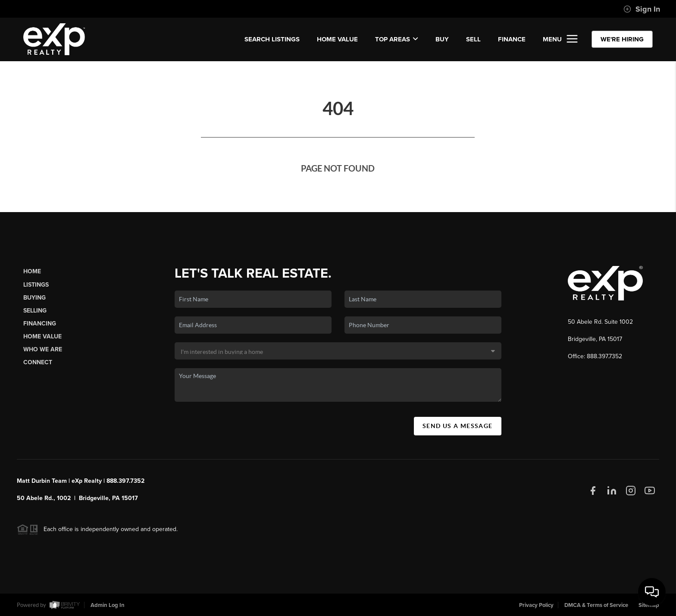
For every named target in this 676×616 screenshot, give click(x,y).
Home (32, 271)
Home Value (337, 39)
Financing (40, 324)
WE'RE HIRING (622, 39)
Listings (36, 285)
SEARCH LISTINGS (272, 39)
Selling (35, 311)
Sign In (642, 9)
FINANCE (512, 39)
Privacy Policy (536, 605)
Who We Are (43, 349)
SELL (473, 39)
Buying (34, 298)
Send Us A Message (458, 426)
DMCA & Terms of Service (596, 605)
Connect (38, 362)
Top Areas (397, 39)
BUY (442, 39)
